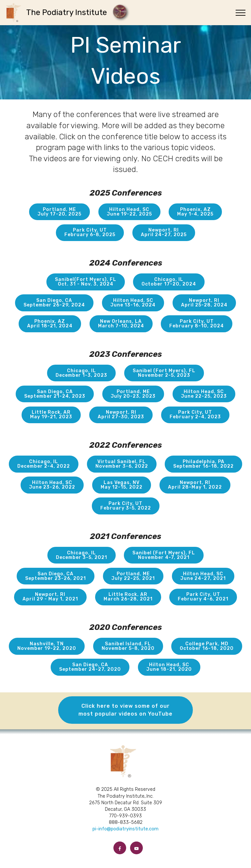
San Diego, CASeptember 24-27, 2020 (90, 667)
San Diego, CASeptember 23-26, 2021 (56, 576)
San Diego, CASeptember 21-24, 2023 (55, 394)
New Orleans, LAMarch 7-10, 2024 (121, 324)
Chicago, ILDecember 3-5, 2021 (82, 555)
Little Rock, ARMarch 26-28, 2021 (128, 597)
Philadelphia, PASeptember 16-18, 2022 (203, 464)
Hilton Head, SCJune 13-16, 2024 (133, 303)
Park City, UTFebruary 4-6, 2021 (203, 597)
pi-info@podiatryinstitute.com (125, 829)
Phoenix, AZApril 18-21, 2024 (50, 324)
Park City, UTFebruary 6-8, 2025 (90, 232)
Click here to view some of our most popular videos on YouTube (125, 710)
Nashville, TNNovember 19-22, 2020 (47, 646)
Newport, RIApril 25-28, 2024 (204, 303)
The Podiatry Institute (68, 12)
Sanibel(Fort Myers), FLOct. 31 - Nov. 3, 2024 (86, 282)
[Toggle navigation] (241, 13)
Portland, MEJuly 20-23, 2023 (133, 394)
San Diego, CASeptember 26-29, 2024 (54, 303)
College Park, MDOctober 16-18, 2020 (207, 646)
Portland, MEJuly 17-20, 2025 (59, 212)
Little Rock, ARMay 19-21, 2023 (51, 415)
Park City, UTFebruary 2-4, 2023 (195, 415)
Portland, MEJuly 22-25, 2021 (133, 576)
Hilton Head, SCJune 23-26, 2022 (52, 485)
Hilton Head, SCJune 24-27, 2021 (203, 576)
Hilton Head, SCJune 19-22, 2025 (129, 212)
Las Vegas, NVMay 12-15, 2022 (122, 485)
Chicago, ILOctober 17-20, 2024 (169, 282)
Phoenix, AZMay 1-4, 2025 (195, 212)
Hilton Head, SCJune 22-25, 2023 (204, 394)
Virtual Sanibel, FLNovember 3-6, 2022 (122, 464)
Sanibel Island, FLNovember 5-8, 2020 (128, 646)
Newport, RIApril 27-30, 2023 (121, 415)
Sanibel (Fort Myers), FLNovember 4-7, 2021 (164, 555)
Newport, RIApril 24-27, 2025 (164, 232)
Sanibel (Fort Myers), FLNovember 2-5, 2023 (164, 373)
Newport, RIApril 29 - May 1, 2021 (50, 597)
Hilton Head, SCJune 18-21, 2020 (169, 667)
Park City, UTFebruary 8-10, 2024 (197, 324)
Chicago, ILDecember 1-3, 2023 (81, 373)
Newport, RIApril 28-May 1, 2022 (195, 485)
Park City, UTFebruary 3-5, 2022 (126, 506)
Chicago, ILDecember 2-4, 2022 (44, 464)
